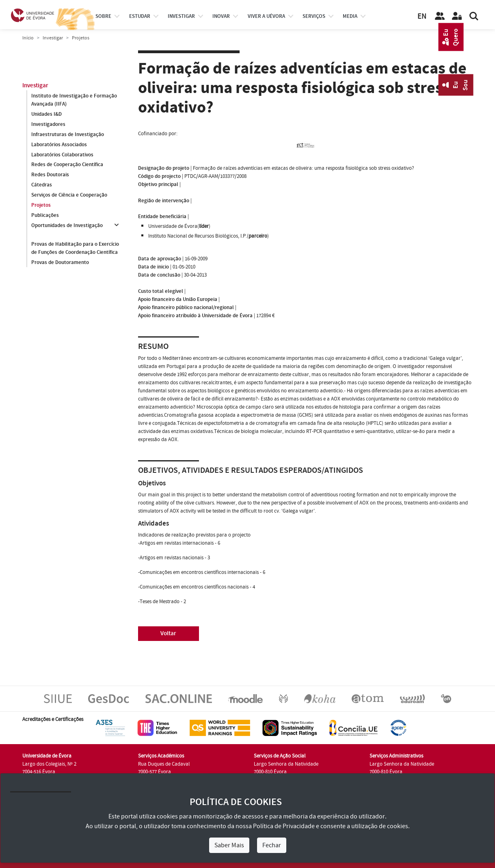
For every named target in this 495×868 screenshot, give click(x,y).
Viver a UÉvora (266, 16)
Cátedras (42, 185)
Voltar (168, 633)
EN (422, 16)
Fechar (272, 845)
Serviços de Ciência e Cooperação (69, 195)
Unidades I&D (46, 114)
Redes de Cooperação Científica (67, 165)
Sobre (103, 16)
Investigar (53, 38)
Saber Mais (229, 845)
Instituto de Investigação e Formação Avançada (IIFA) (74, 100)
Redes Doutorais (50, 175)
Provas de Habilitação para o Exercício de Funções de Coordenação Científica (75, 248)
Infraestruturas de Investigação (68, 134)
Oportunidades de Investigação (67, 226)
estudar (140, 16)
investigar (181, 16)
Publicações (45, 216)
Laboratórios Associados (59, 145)
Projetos (41, 206)
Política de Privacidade (284, 826)
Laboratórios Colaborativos (62, 155)
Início (28, 38)
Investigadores (48, 124)
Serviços (314, 16)
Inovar (221, 16)
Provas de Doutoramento (60, 262)
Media (350, 16)
